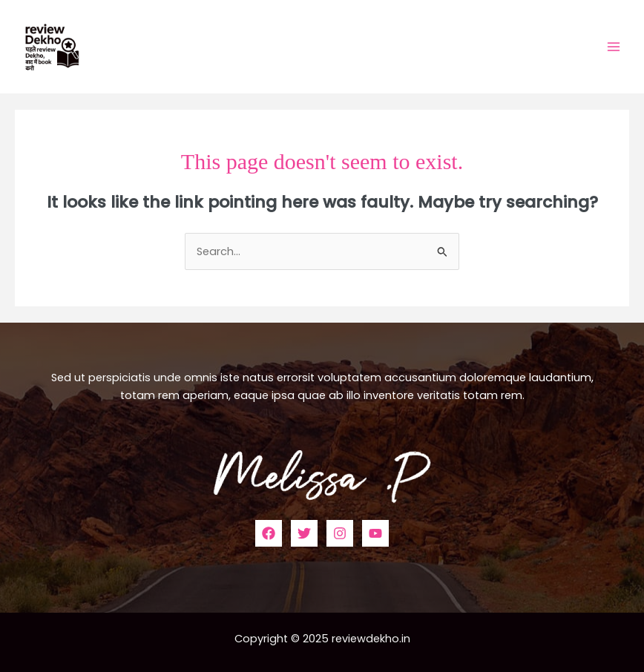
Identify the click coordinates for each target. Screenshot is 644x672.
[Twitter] (304, 533)
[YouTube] (375, 533)
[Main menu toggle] (614, 47)
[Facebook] (269, 533)
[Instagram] (340, 533)
